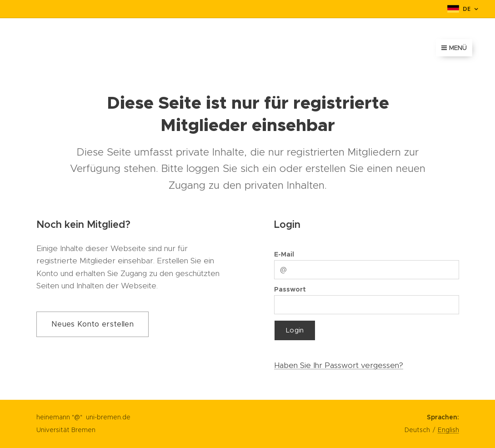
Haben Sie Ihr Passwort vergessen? (339, 365)
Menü (454, 48)
